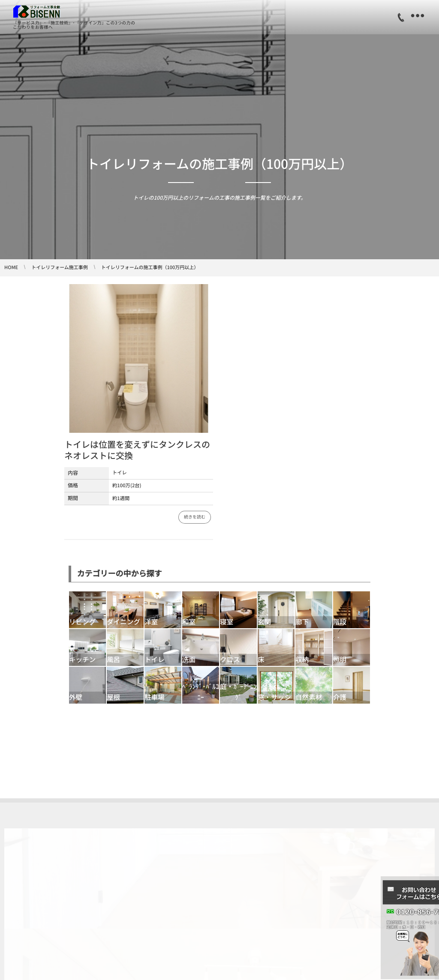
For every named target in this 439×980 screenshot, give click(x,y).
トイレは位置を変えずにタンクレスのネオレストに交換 (137, 450)
